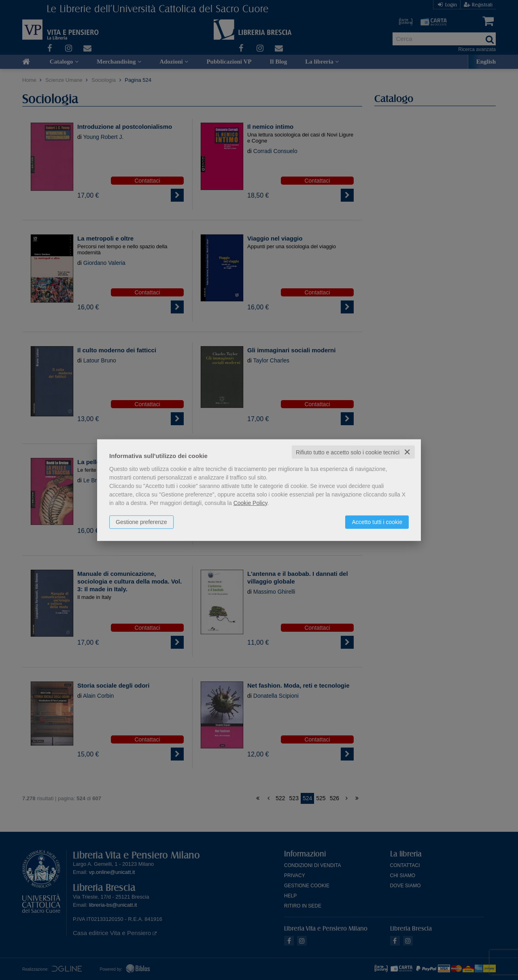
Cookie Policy (251, 503)
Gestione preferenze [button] (141, 522)
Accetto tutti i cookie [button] (377, 522)
